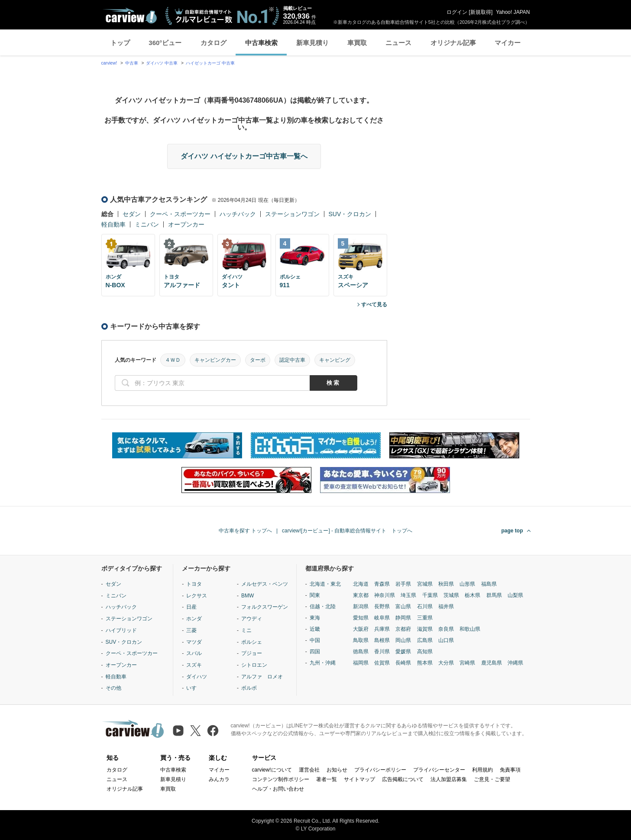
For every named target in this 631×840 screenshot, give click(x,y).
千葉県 (430, 595)
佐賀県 (382, 663)
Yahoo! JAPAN (513, 12)
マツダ (194, 642)
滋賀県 (425, 629)
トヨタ (194, 584)
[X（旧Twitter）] (196, 731)
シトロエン (254, 665)
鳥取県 (361, 640)
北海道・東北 (325, 584)
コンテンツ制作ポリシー (281, 779)
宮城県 (425, 584)
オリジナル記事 (453, 43)
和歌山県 (470, 629)
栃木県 (472, 595)
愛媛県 (403, 652)
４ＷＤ (173, 360)
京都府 (403, 629)
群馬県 (494, 595)
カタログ (214, 43)
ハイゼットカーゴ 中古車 (210, 63)
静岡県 (403, 618)
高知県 (425, 652)
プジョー (252, 653)
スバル (194, 653)
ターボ (258, 360)
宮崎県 (467, 663)
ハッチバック (238, 214)
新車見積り (312, 43)
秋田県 (446, 584)
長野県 (382, 606)
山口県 (446, 640)
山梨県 (515, 595)
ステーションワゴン (292, 214)
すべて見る (374, 305)
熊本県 (425, 663)
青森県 (382, 584)
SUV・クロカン (350, 214)
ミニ (246, 630)
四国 (315, 652)
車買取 (357, 43)
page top (512, 531)
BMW (248, 596)
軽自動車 (113, 224)
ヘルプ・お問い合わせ (278, 789)
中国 (315, 640)
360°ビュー (165, 43)
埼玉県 (408, 595)
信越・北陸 (323, 606)
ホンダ (194, 619)
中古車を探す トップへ (245, 531)
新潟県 (361, 606)
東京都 (361, 595)
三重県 (425, 618)
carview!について (272, 770)
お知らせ (337, 770)
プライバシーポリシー (380, 770)
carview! (109, 63)
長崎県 (403, 663)
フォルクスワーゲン (265, 607)
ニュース (398, 43)
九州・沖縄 (323, 663)
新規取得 (481, 12)
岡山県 (403, 640)
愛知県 (361, 618)
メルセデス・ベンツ (265, 584)
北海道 (361, 584)
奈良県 (446, 629)
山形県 (467, 584)
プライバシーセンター (439, 770)
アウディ (252, 619)
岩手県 (403, 584)
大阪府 (361, 629)
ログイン (457, 12)
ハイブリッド (121, 630)
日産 (191, 607)
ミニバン (147, 224)
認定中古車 (292, 360)
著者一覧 (327, 779)
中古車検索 (261, 43)
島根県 (382, 640)
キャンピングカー (215, 360)
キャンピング (335, 360)
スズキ (194, 665)
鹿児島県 (492, 663)
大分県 (446, 663)
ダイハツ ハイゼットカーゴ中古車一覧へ (244, 156)
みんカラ (219, 779)
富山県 (403, 606)
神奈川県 (385, 595)
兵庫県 (382, 629)
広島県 (425, 640)
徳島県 (361, 652)
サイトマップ (359, 779)
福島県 (489, 584)
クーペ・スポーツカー (180, 214)
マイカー (508, 43)
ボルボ (249, 688)
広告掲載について (403, 779)
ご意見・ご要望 (492, 779)
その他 (113, 688)
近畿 (315, 629)
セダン (132, 214)
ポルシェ (252, 642)
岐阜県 (382, 618)
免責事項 (510, 770)
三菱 (191, 630)
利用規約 (482, 770)
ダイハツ (197, 677)
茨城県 (451, 595)
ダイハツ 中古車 (162, 63)
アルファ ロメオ (262, 677)
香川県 (382, 652)
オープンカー (186, 224)
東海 (315, 618)
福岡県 (361, 663)
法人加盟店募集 (449, 779)
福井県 (446, 606)
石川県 (425, 606)
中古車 (132, 63)
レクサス (197, 596)
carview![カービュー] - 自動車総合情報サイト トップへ (347, 531)
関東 (315, 595)
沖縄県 (515, 663)
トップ (120, 43)
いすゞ (194, 688)
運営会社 (309, 770)
